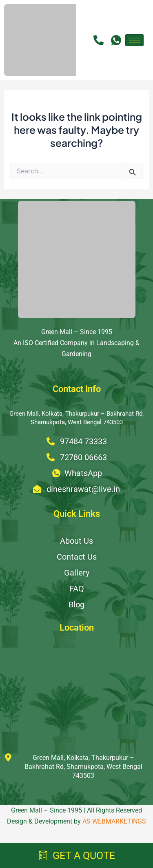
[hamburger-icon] (134, 40)
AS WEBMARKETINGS (114, 821)
